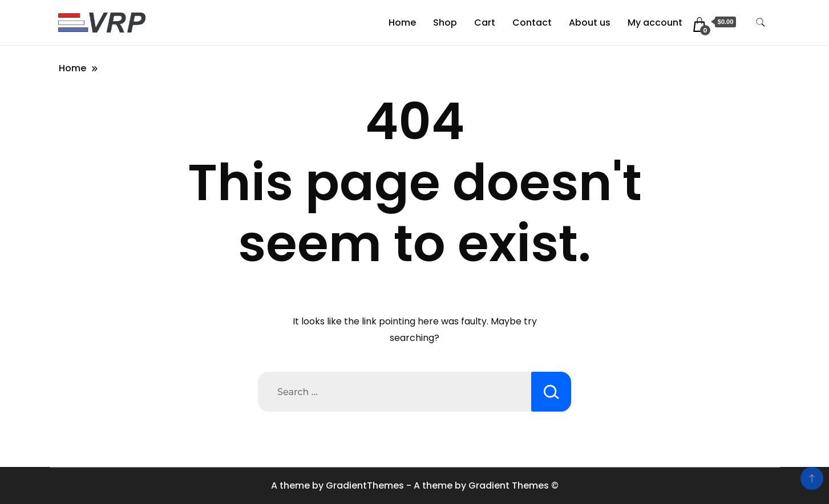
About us (590, 23)
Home (402, 23)
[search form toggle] (761, 23)
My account (655, 23)
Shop (445, 23)
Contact (532, 23)
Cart (485, 23)
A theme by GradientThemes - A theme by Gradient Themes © (415, 485)
